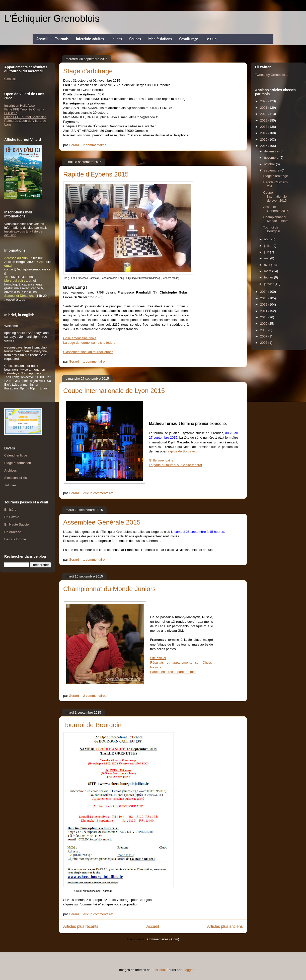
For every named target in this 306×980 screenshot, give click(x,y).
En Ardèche (13, 532)
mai (267, 258)
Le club (211, 39)
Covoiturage (189, 39)
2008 (264, 330)
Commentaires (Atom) (163, 939)
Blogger (188, 970)
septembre (272, 170)
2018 (264, 127)
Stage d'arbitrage (88, 71)
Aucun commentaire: (99, 493)
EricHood (158, 970)
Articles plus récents (81, 926)
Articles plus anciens (225, 926)
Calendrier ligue (16, 455)
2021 (264, 108)
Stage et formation (18, 463)
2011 (264, 311)
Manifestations (160, 39)
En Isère (10, 510)
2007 (264, 336)
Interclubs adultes (90, 39)
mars (268, 271)
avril (267, 265)
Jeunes (117, 39)
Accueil (42, 39)
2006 (264, 343)
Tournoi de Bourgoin (92, 725)
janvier (269, 284)
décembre (272, 151)
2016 (264, 139)
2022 (264, 101)
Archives (11, 470)
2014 (264, 292)
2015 (264, 146)
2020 (264, 114)
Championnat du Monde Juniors (109, 589)
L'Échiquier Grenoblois (52, 19)
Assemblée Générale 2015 (102, 522)
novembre (272, 158)
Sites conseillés (16, 478)
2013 (264, 298)
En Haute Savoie (17, 524)
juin (267, 252)
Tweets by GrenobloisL (272, 75)
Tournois (62, 39)
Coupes (135, 39)
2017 (264, 133)
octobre (270, 164)
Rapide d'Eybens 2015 (96, 174)
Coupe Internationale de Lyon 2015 (114, 391)
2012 (264, 304)
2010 (264, 317)
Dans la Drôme (15, 539)
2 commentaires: (96, 145)
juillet (268, 246)
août (268, 239)
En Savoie (12, 517)
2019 (264, 120)
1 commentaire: (95, 361)
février (269, 277)
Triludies (10, 485)
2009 (264, 324)
